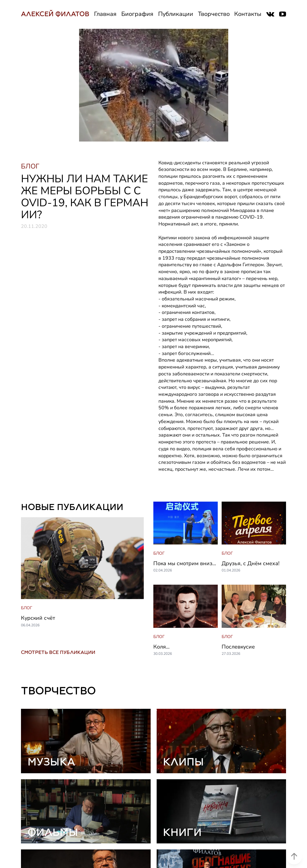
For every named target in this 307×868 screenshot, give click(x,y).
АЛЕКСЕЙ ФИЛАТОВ (55, 14)
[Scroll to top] (294, 849)
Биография (137, 14)
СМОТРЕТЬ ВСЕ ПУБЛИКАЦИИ (58, 652)
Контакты (248, 14)
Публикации (176, 14)
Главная (105, 14)
